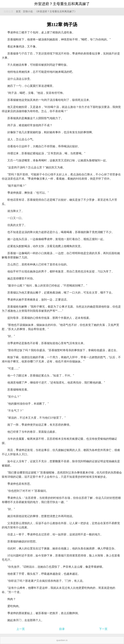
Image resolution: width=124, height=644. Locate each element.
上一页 (21, 629)
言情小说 (28, 12)
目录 (62, 629)
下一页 (103, 629)
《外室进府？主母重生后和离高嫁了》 (56, 12)
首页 (18, 12)
